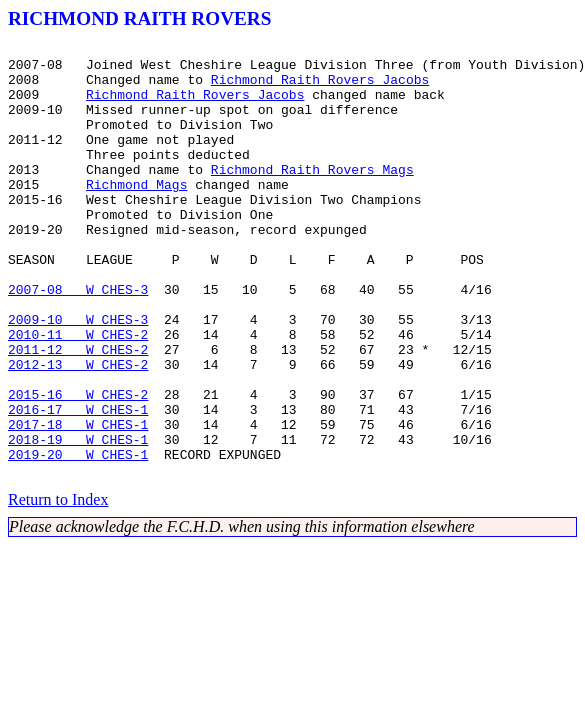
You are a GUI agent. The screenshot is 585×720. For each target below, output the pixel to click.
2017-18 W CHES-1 (78, 502)
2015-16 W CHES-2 (78, 466)
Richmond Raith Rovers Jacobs (320, 88)
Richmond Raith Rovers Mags (312, 196)
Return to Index (58, 586)
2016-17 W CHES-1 (78, 484)
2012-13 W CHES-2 (78, 430)
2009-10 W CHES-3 (78, 376)
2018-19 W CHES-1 (78, 520)
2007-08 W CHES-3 (78, 340)
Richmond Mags (136, 214)
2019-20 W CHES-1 (78, 538)
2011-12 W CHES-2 (78, 412)
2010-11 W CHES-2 (78, 394)
